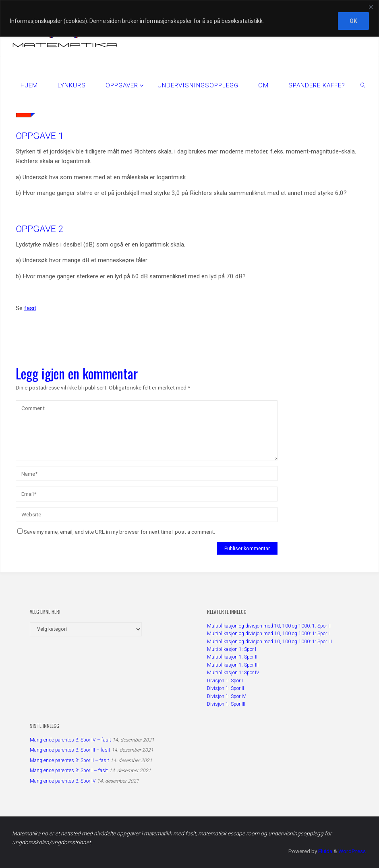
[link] (363, 85)
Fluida (325, 851)
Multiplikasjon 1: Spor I (232, 649)
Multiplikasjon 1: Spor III (233, 665)
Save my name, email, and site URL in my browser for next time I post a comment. (116, 532)
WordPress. (353, 851)
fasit (30, 308)
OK (353, 21)
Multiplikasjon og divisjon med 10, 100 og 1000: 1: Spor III (269, 642)
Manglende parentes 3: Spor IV (63, 781)
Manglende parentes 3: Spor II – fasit (69, 760)
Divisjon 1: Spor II (226, 688)
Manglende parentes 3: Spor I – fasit (69, 771)
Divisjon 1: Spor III (226, 704)
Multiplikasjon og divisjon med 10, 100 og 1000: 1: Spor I (268, 634)
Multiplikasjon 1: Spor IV (233, 673)
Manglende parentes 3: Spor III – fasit (70, 750)
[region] (189, 18)
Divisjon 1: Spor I (225, 681)
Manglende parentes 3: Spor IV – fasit (70, 740)
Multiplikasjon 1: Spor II (232, 657)
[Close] (371, 7)
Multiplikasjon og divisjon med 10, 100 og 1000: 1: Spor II (269, 626)
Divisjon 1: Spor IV (227, 696)
